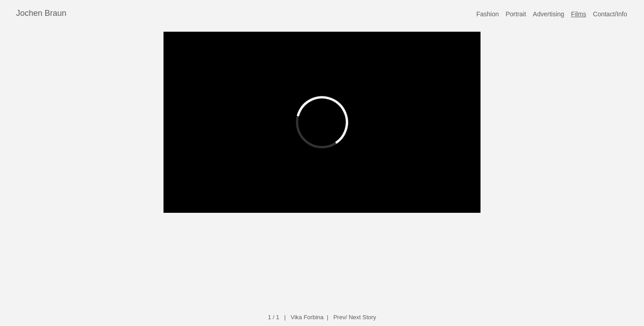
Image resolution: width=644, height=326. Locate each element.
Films (579, 14)
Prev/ (340, 317)
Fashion (488, 14)
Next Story (363, 317)
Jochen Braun (41, 13)
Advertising (549, 14)
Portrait (516, 14)
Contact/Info (610, 14)
